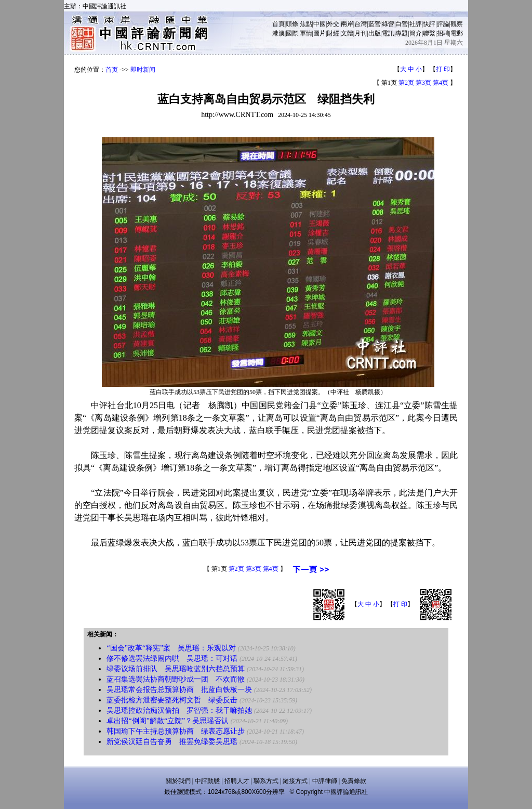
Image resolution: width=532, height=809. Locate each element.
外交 (333, 24)
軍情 (306, 33)
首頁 (278, 24)
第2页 (406, 83)
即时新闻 (143, 70)
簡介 (416, 33)
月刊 (361, 33)
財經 (333, 33)
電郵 (457, 33)
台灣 (361, 24)
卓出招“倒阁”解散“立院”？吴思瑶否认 (168, 721)
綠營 (388, 24)
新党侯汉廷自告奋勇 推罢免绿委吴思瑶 (172, 742)
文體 (347, 33)
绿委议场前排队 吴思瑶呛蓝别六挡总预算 (176, 669)
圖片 (320, 33)
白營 (402, 24)
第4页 (441, 83)
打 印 (443, 69)
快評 (429, 24)
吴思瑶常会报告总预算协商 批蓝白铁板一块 (179, 690)
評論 (443, 24)
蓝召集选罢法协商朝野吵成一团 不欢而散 (176, 679)
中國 (320, 24)
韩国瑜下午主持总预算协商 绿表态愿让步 (176, 731)
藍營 (375, 24)
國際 (292, 33)
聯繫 (429, 33)
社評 (416, 24)
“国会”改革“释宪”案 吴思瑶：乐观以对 (171, 648)
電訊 (388, 33)
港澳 (278, 33)
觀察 (457, 24)
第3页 (423, 83)
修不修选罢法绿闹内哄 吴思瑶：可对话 (172, 658)
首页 (112, 70)
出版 (375, 33)
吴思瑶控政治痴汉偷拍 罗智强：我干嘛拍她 (179, 710)
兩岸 (347, 24)
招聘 (443, 33)
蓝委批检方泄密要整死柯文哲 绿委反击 (172, 700)
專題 (402, 33)
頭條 (292, 24)
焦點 (306, 24)
